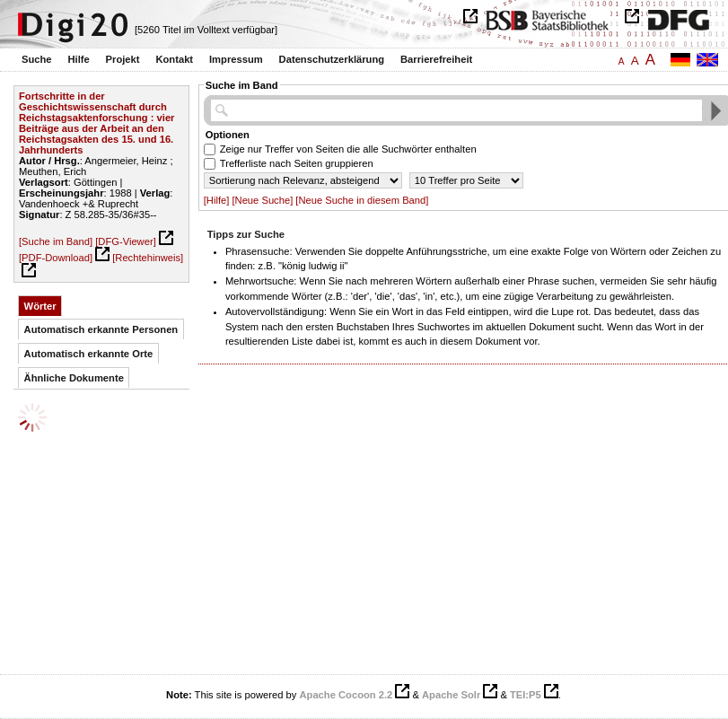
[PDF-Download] (56, 258)
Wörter (40, 306)
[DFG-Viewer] (126, 241)
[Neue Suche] (262, 200)
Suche (37, 59)
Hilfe (78, 59)
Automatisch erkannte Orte (89, 354)
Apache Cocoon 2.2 (346, 695)
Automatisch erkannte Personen (101, 329)
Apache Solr (451, 695)
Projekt (123, 59)
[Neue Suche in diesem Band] (362, 200)
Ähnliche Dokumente (74, 378)
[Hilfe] (217, 200)
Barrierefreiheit (436, 59)
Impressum (236, 59)
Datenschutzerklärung (332, 59)
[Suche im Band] (56, 241)
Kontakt (174, 59)
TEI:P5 (526, 695)
